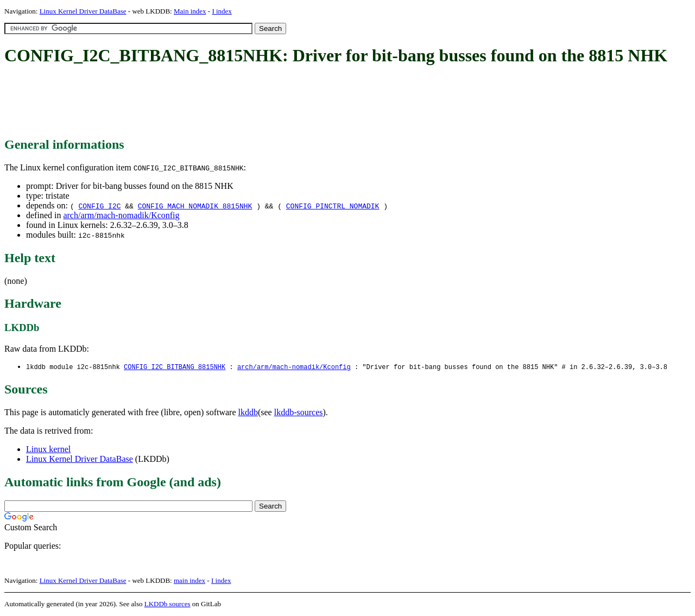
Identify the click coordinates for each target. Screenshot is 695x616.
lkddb (248, 413)
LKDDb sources (168, 604)
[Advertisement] (202, 102)
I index (222, 11)
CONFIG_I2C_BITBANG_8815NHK (175, 367)
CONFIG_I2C (99, 206)
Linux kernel (48, 450)
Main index (190, 11)
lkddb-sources (299, 413)
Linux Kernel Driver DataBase (83, 11)
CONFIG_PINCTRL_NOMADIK (333, 206)
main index (189, 581)
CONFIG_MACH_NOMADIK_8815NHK (195, 206)
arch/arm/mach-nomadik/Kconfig (121, 215)
